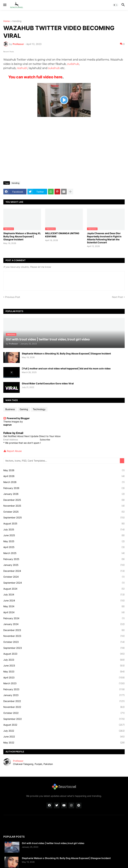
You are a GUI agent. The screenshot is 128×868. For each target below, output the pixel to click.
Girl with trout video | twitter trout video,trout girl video (53, 843)
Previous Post (13, 297)
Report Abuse (14, 451)
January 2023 (64, 695)
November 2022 (64, 707)
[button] (5, 5)
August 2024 (64, 589)
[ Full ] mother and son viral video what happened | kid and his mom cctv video (66, 368)
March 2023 (64, 683)
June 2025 (64, 535)
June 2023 (64, 666)
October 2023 (64, 642)
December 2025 (64, 500)
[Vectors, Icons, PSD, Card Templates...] (62, 461)
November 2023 (64, 636)
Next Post (117, 297)
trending (17, 21)
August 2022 (64, 725)
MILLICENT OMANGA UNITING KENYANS (62, 235)
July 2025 (64, 530)
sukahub (54, 68)
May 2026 (64, 470)
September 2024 (64, 583)
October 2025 (64, 512)
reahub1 (22, 68)
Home (6, 21)
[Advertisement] (64, 154)
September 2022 (64, 719)
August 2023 (64, 654)
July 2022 (64, 731)
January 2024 (64, 624)
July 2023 (64, 660)
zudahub (73, 64)
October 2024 (64, 577)
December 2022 (64, 701)
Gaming (24, 409)
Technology (39, 409)
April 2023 (64, 678)
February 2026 (64, 488)
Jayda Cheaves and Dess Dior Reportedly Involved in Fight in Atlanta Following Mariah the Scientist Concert (104, 238)
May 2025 (64, 541)
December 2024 (64, 571)
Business (10, 409)
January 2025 (64, 565)
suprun (7, 425)
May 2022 (64, 743)
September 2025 (64, 518)
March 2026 (64, 482)
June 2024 (64, 601)
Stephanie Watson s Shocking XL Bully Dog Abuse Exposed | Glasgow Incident (22, 236)
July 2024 (64, 595)
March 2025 (64, 553)
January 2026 (64, 494)
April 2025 (64, 547)
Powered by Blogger (16, 418)
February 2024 (64, 618)
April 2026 (64, 476)
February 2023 (64, 689)
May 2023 (64, 672)
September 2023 (64, 648)
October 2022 (64, 713)
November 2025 (64, 506)
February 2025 (64, 559)
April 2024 (64, 612)
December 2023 (64, 630)
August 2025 (64, 524)
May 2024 (64, 606)
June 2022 (64, 737)
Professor (18, 761)
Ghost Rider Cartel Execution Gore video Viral (48, 383)
